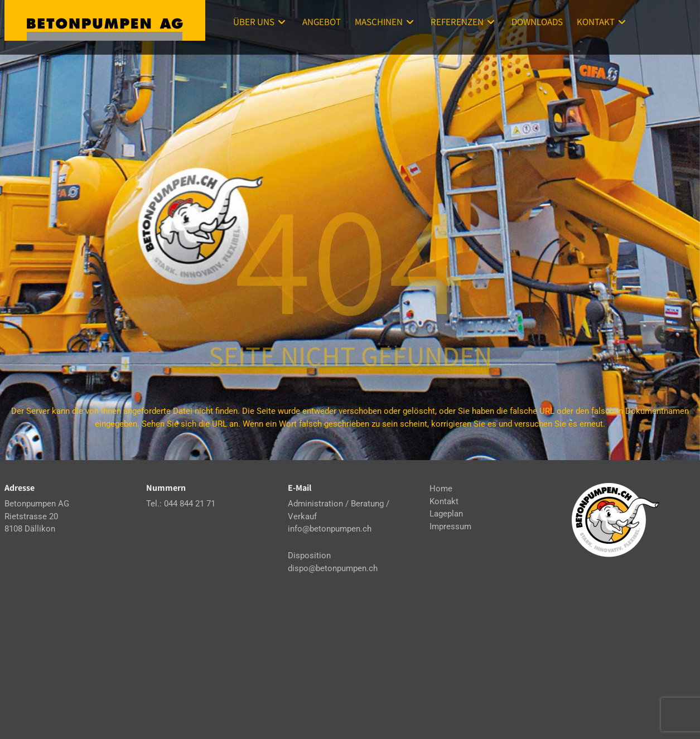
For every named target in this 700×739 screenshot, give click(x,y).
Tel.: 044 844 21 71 (181, 504)
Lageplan (446, 514)
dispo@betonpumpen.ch (333, 568)
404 (350, 257)
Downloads (537, 22)
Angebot (322, 22)
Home (441, 489)
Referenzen (464, 22)
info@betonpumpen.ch (330, 529)
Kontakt (603, 22)
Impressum (450, 527)
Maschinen (386, 22)
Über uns (261, 22)
